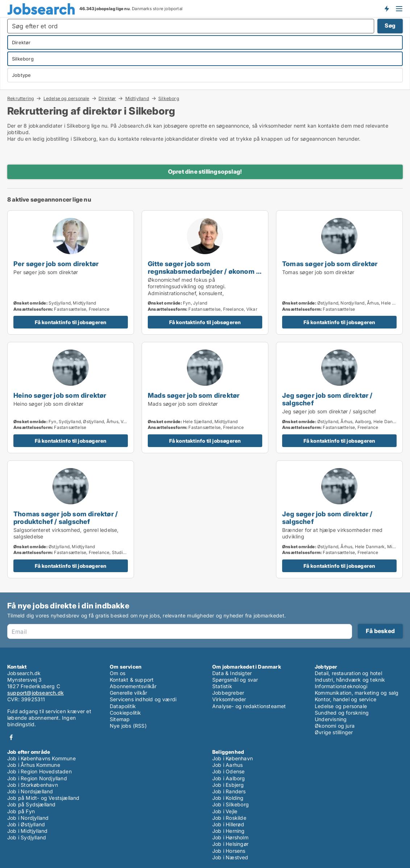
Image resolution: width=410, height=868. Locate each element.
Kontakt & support (132, 680)
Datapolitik (123, 706)
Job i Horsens (229, 851)
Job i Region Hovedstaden (39, 771)
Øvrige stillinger (334, 732)
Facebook (11, 737)
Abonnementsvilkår (133, 686)
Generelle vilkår (128, 693)
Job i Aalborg (229, 778)
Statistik (222, 686)
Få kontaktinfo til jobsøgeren (71, 322)
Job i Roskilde (229, 818)
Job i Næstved (230, 857)
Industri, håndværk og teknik (350, 680)
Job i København (233, 758)
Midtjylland (137, 98)
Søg (390, 26)
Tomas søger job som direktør (330, 264)
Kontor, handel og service (346, 699)
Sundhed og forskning (342, 713)
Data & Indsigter (232, 673)
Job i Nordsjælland (30, 791)
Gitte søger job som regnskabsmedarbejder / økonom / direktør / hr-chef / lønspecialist (203, 271)
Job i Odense (228, 771)
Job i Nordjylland (28, 818)
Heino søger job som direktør (60, 395)
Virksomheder (229, 699)
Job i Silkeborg (231, 804)
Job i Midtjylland (27, 831)
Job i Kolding (228, 798)
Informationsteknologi (341, 686)
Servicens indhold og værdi (143, 699)
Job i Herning (229, 831)
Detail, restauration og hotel (348, 673)
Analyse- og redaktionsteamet (249, 706)
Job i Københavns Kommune (41, 758)
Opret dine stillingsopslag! (205, 171)
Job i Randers (229, 791)
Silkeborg (169, 99)
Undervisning (331, 719)
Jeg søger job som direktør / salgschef (327, 399)
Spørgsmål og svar (235, 680)
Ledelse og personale (66, 98)
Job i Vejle (225, 811)
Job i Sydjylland (27, 837)
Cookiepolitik (125, 713)
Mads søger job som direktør (194, 395)
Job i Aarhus (227, 765)
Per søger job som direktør (56, 264)
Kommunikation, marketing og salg (357, 693)
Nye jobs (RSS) (128, 726)
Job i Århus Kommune (34, 765)
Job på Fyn (21, 811)
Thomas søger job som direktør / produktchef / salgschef (66, 518)
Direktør (107, 98)
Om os (118, 673)
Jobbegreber (228, 693)
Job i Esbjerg (228, 785)
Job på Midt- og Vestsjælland (43, 798)
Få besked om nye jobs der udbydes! (386, 8)
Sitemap (120, 719)
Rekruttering (21, 98)
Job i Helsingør (230, 844)
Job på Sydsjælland (32, 804)
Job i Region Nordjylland (37, 778)
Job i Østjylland (26, 824)
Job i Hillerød (228, 824)
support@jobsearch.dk (35, 693)
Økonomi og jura (335, 726)
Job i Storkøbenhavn (33, 785)
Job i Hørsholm (230, 837)
